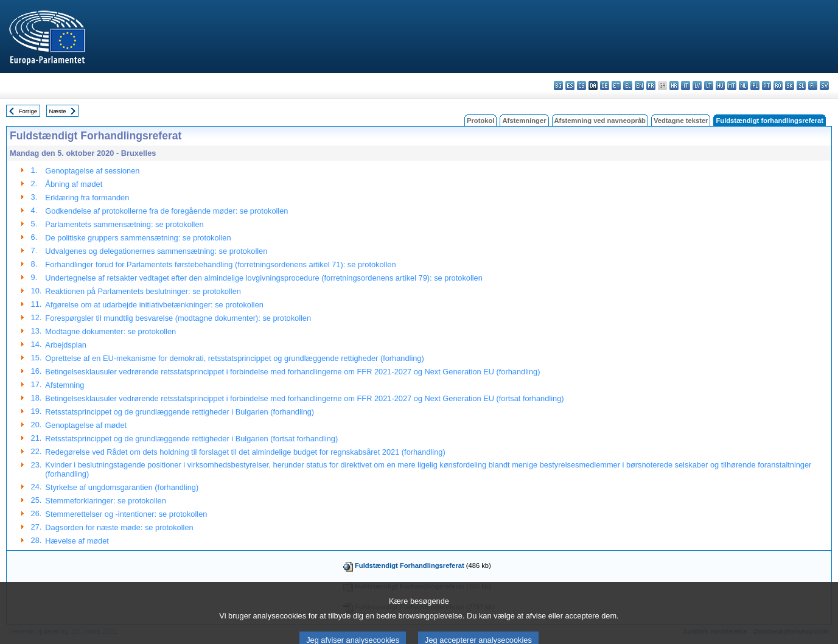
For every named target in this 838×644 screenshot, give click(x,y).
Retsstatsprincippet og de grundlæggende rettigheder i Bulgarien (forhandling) (180, 412)
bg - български (558, 86)
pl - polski (755, 86)
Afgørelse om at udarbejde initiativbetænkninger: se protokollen (154, 305)
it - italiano (686, 86)
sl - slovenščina (801, 86)
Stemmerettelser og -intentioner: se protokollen (126, 514)
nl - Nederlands (743, 86)
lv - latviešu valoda (697, 86)
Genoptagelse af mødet (86, 425)
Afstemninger (524, 121)
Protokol (480, 121)
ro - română (778, 86)
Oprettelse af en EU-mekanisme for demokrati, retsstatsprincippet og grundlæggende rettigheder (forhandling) (234, 358)
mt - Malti (732, 86)
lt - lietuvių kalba (709, 86)
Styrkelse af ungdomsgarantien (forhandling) (122, 487)
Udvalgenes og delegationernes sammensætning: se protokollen (156, 251)
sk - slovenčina (790, 86)
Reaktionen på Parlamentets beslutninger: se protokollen (143, 291)
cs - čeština (581, 86)
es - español (570, 86)
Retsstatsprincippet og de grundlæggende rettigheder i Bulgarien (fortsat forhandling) (191, 439)
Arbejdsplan (66, 345)
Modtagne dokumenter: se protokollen (110, 331)
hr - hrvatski (674, 86)
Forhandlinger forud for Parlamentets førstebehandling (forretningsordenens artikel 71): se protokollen (220, 264)
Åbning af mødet (74, 184)
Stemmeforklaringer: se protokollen (105, 501)
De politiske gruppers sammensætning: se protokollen (138, 238)
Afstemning (65, 385)
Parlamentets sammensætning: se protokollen (124, 224)
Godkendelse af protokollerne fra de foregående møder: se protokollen (166, 211)
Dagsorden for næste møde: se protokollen (119, 527)
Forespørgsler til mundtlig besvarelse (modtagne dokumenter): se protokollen (178, 318)
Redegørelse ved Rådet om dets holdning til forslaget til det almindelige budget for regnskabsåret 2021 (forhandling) (245, 452)
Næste (57, 111)
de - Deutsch (605, 86)
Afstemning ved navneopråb (600, 121)
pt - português (766, 86)
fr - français (651, 86)
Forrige (28, 111)
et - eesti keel (616, 86)
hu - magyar (720, 86)
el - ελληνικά (628, 86)
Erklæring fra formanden (87, 198)
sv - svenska (824, 86)
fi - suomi (813, 86)
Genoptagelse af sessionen (92, 171)
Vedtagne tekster (681, 121)
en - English (639, 86)
